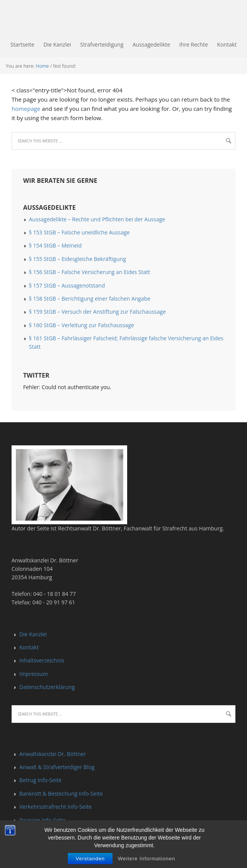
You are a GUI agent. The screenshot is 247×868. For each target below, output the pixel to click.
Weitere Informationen (147, 859)
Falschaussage (2, 19)
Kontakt (29, 647)
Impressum (34, 674)
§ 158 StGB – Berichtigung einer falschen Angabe (90, 299)
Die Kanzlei (33, 634)
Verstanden (90, 859)
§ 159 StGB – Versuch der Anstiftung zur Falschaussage (97, 312)
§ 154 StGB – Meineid (55, 245)
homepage (26, 109)
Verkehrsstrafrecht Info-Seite (55, 807)
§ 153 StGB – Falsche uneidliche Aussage (79, 232)
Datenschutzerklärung (47, 687)
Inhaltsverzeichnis (42, 660)
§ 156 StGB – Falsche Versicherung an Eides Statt (90, 272)
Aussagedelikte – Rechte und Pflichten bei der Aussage (97, 219)
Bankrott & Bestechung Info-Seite (61, 794)
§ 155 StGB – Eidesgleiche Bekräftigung (77, 259)
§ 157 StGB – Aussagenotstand (67, 285)
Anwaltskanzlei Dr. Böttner (53, 754)
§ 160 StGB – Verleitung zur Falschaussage (81, 325)
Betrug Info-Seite (40, 780)
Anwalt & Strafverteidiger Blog (57, 767)
